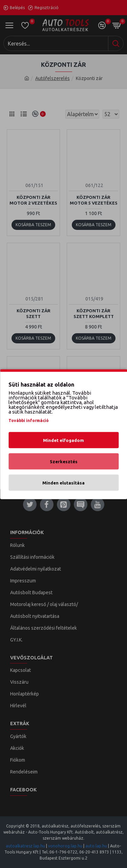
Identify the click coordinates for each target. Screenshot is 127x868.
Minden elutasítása (63, 482)
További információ (29, 420)
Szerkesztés (64, 461)
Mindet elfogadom (63, 440)
